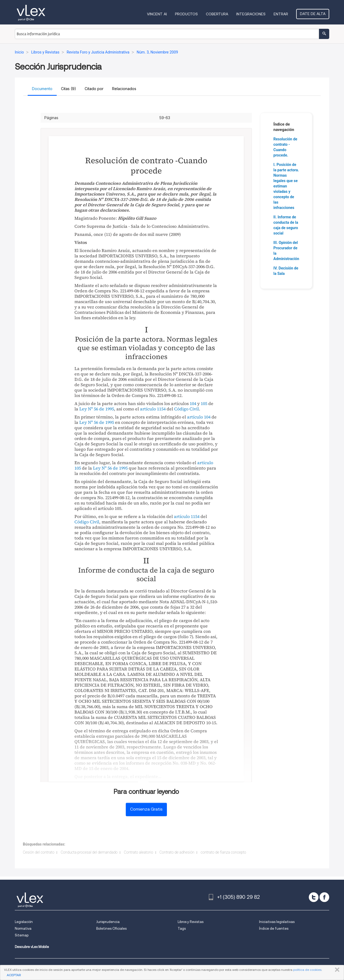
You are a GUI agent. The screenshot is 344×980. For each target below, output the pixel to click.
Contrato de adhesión (177, 852)
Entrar (281, 14)
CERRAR (336, 970)
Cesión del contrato (39, 852)
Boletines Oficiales (111, 928)
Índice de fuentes (274, 928)
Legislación (24, 922)
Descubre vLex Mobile (32, 947)
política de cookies (307, 970)
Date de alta (313, 14)
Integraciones (251, 14)
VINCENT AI (157, 14)
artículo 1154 (153, 409)
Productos (186, 14)
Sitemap (22, 935)
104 (193, 403)
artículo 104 (199, 417)
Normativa (23, 928)
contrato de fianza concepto (223, 852)
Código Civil (187, 409)
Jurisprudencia (108, 922)
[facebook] (324, 897)
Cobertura (217, 14)
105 (204, 403)
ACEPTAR (14, 975)
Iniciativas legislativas (277, 922)
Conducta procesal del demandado (89, 852)
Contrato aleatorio (139, 852)
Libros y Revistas (191, 922)
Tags (182, 928)
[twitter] (314, 897)
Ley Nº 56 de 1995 (97, 409)
